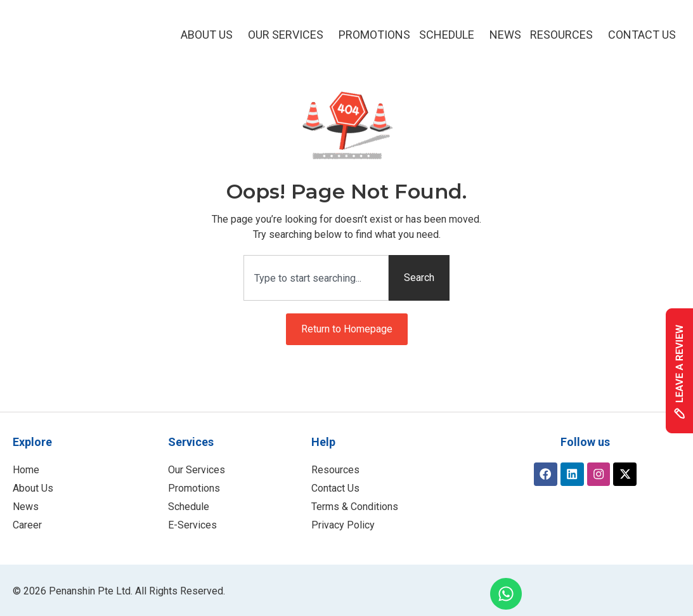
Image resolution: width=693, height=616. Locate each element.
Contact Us (642, 35)
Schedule (450, 35)
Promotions (374, 35)
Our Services (289, 35)
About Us (210, 35)
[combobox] (316, 278)
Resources (565, 35)
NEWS (505, 35)
